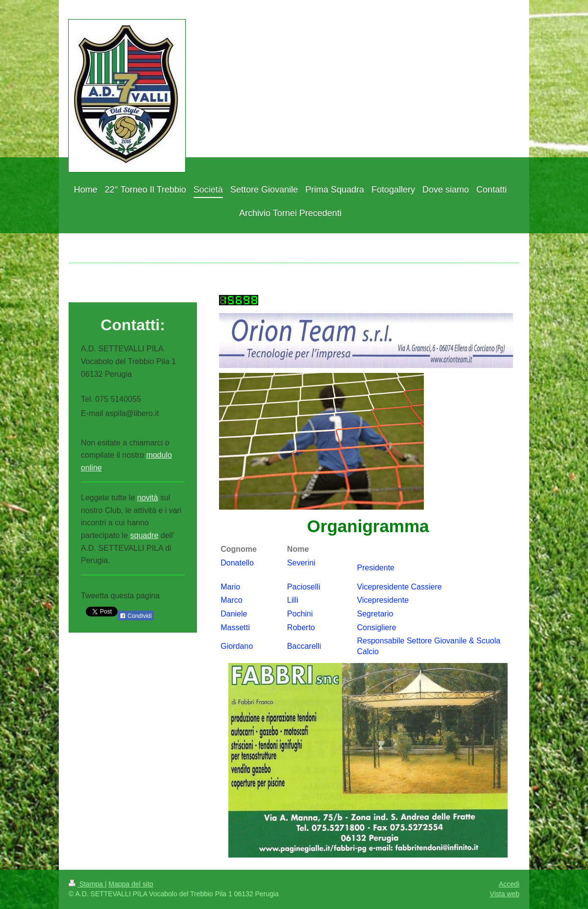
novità (148, 498)
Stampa (87, 884)
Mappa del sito (131, 884)
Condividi (136, 616)
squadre (145, 535)
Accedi (509, 884)
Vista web (505, 894)
